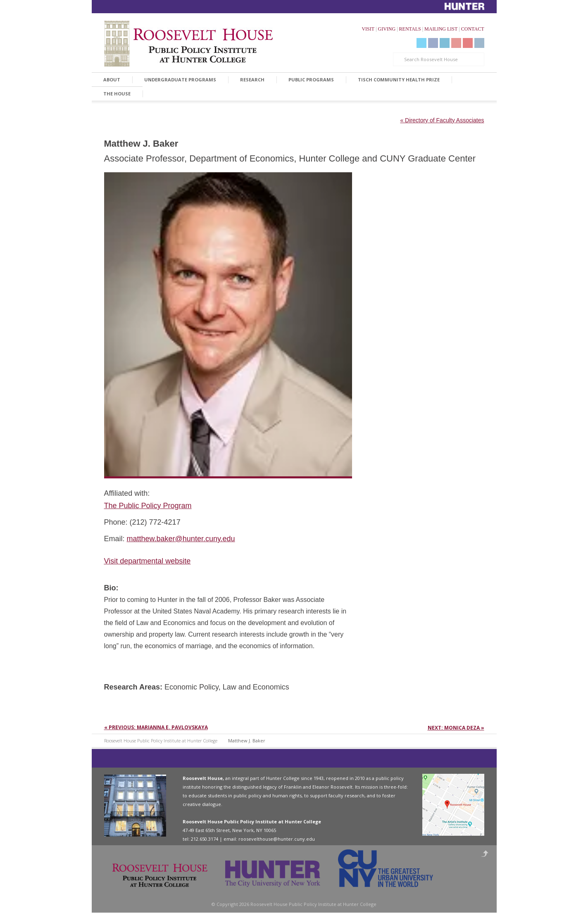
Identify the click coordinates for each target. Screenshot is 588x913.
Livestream (468, 43)
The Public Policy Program (148, 506)
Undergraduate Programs (180, 80)
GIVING (387, 29)
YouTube (456, 43)
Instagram (479, 43)
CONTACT (473, 29)
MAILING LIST (441, 29)
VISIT (368, 29)
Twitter (421, 43)
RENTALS (410, 29)
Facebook (433, 43)
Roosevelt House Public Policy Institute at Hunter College (161, 741)
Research (252, 80)
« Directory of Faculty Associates (442, 120)
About (112, 80)
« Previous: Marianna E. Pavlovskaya (156, 727)
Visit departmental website (148, 561)
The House (117, 94)
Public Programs (311, 80)
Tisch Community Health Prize (399, 80)
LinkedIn (445, 43)
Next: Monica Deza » (456, 728)
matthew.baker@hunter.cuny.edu (181, 539)
